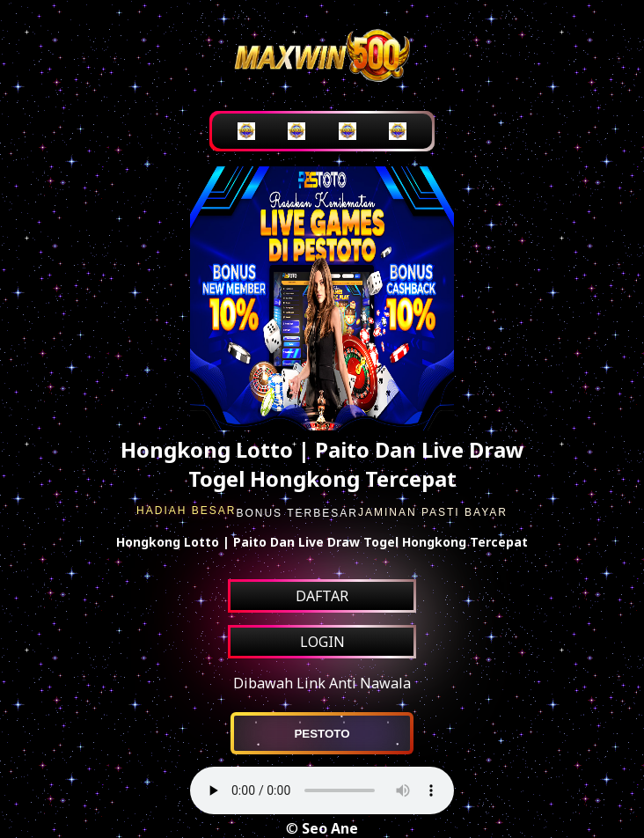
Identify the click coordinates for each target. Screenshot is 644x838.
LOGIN (322, 642)
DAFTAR (322, 596)
